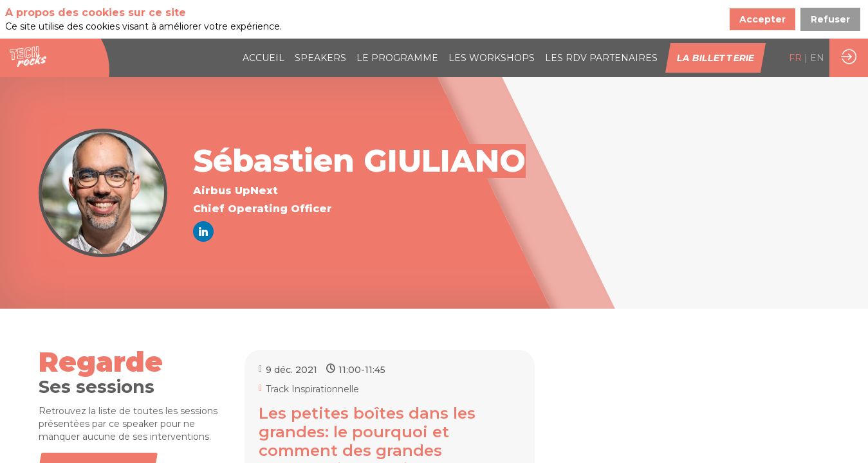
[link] (263, 58)
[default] (601, 58)
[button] (716, 58)
